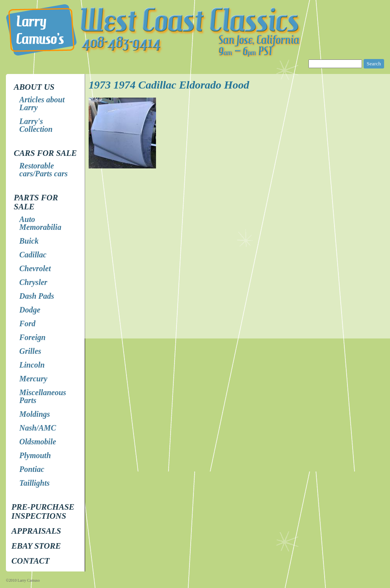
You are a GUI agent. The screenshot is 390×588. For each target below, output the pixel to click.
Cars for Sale (45, 153)
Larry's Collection (36, 125)
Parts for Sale (36, 202)
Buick (29, 241)
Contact (31, 561)
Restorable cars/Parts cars (44, 170)
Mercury (33, 379)
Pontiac (32, 469)
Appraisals (36, 531)
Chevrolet (35, 268)
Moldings (35, 414)
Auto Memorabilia (40, 223)
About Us (34, 87)
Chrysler (33, 282)
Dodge (30, 310)
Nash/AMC (38, 428)
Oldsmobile (38, 442)
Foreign (32, 337)
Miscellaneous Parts (43, 396)
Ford (27, 324)
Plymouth (35, 455)
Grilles (30, 351)
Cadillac (33, 255)
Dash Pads (37, 296)
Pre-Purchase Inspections (43, 511)
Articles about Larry (42, 104)
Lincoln (32, 365)
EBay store (36, 546)
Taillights (34, 483)
